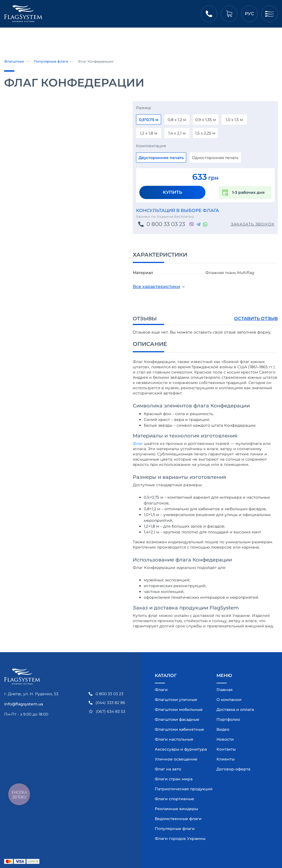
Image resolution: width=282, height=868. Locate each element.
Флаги (161, 690)
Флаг (138, 444)
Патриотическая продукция (179, 789)
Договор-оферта (233, 769)
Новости (225, 739)
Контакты (226, 749)
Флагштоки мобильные (179, 710)
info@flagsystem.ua (24, 704)
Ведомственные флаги (178, 819)
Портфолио (228, 719)
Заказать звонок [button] (253, 224)
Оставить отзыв (256, 319)
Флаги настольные (174, 739)
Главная (225, 690)
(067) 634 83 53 (111, 712)
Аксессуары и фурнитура (179, 749)
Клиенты (226, 759)
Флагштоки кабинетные (179, 729)
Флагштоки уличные (176, 700)
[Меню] (270, 14)
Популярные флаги (51, 61)
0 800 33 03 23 (166, 224)
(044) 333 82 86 (110, 703)
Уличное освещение (176, 759)
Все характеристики (156, 287)
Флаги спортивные (174, 799)
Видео (223, 729)
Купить (172, 192)
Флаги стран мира (174, 779)
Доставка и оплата (235, 710)
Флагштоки (14, 61)
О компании (229, 700)
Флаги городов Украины (179, 839)
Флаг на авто (168, 769)
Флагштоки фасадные (177, 719)
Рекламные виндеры (176, 809)
